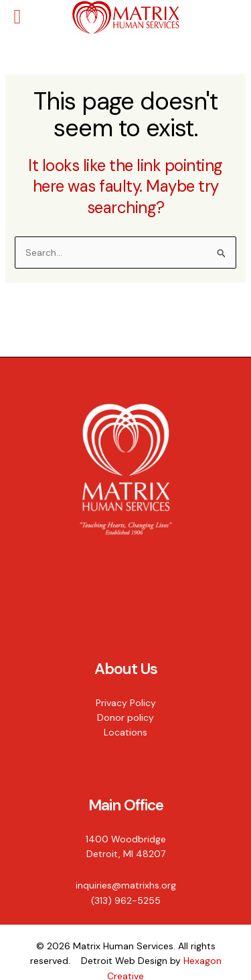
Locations (125, 732)
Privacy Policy (126, 703)
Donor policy (125, 717)
